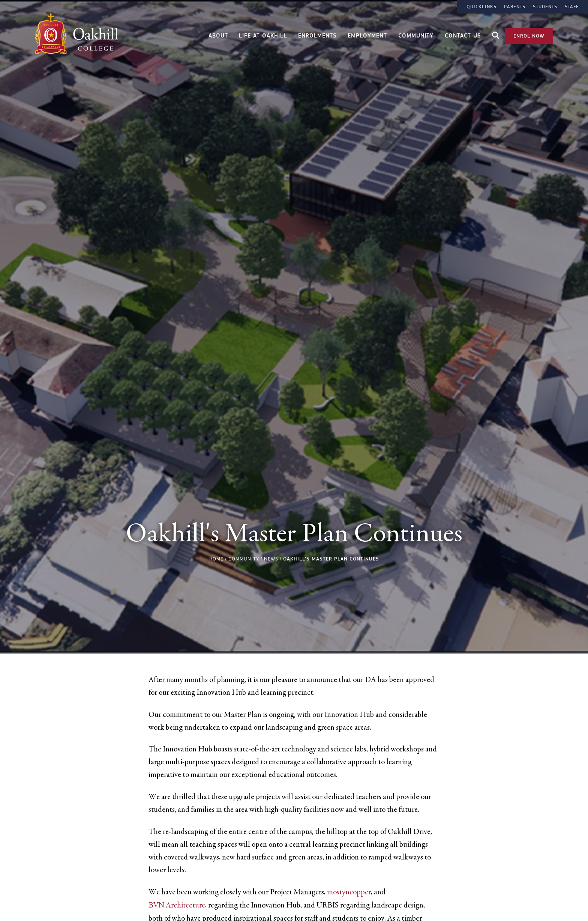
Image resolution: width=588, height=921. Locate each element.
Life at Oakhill (263, 35)
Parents (515, 7)
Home (216, 559)
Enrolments (317, 35)
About (218, 35)
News (271, 559)
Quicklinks (481, 7)
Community (416, 35)
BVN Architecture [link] (177, 905)
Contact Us (463, 35)
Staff (572, 7)
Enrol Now (529, 34)
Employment (367, 35)
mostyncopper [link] (349, 892)
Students (545, 7)
